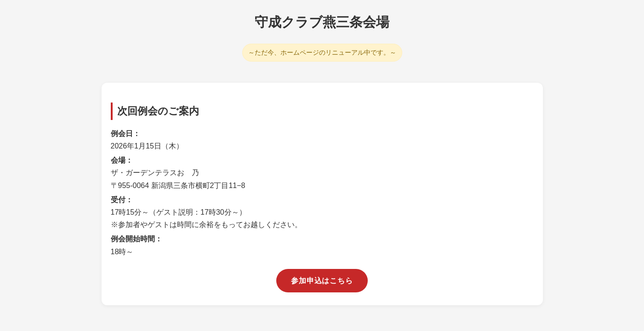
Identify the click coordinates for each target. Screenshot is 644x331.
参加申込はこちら (322, 281)
